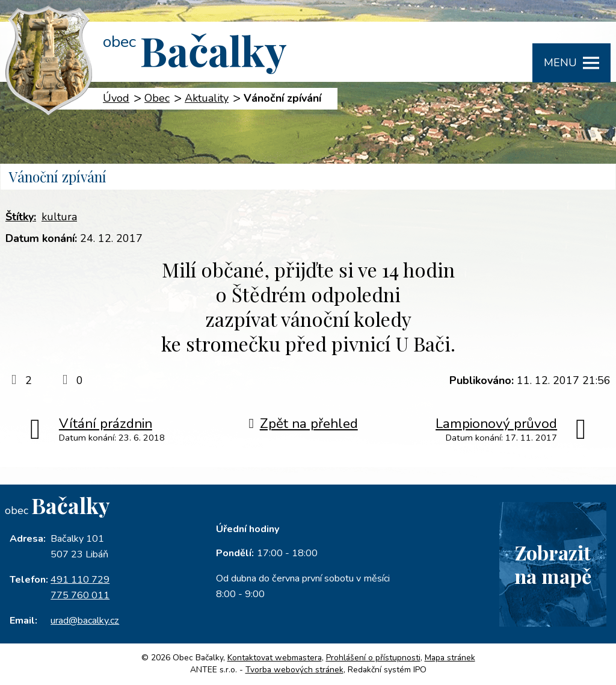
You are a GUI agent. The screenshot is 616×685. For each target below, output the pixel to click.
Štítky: (21, 217)
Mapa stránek (450, 658)
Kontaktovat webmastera (275, 658)
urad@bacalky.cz (85, 621)
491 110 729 (80, 580)
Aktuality (207, 98)
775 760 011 (80, 595)
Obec (157, 98)
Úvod (116, 98)
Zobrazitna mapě (553, 564)
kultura (59, 217)
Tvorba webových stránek (294, 670)
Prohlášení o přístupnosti (373, 658)
